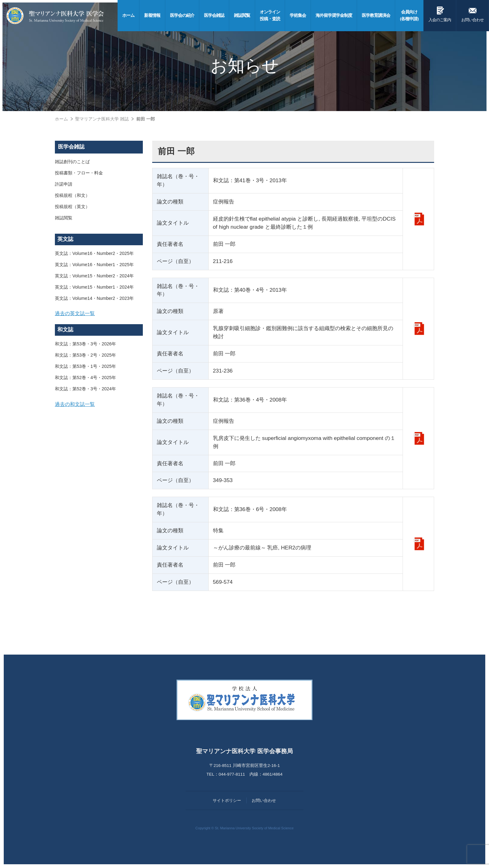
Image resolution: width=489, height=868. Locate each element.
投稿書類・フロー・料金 (79, 173)
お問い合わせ (472, 13)
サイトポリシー (227, 800)
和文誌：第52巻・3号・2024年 (85, 389)
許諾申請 (64, 184)
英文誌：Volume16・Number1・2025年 (94, 265)
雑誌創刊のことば (72, 162)
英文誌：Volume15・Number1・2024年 (94, 287)
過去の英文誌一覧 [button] (75, 313)
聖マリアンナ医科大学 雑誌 (102, 119)
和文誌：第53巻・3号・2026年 (85, 344)
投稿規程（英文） (72, 207)
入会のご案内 (440, 13)
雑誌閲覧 (64, 218)
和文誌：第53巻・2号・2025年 (85, 355)
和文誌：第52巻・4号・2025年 (85, 378)
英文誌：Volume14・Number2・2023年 (94, 298)
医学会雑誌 (71, 147)
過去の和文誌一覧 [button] (75, 404)
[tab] (99, 314)
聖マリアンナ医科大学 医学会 (55, 16)
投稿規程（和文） (72, 195)
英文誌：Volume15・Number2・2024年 (94, 276)
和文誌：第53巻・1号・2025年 (85, 366)
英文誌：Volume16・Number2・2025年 (94, 253)
